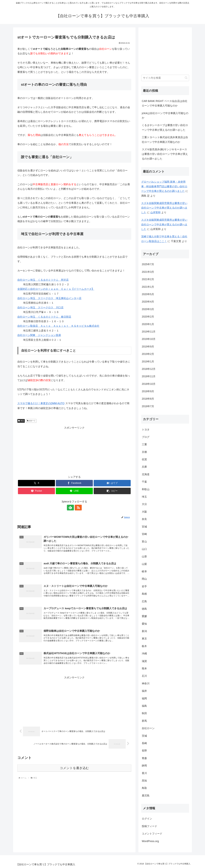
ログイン (147, 819)
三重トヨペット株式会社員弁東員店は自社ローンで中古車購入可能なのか (165, 140)
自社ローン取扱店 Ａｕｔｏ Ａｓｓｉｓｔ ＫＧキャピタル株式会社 (58, 326)
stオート (31, 421)
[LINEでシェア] (74, 491)
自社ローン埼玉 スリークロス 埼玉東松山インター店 (49, 298)
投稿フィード (149, 826)
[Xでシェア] (36, 483)
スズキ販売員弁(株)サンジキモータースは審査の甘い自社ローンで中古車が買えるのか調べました (165, 154)
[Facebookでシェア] (74, 483)
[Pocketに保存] (36, 491)
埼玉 (21, 421)
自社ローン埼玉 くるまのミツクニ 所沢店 (43, 280)
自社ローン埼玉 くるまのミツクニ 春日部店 (44, 317)
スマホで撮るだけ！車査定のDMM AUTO (41, 403)
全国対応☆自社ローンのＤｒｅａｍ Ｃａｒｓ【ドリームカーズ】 (56, 289)
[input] (165, 78)
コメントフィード (152, 834)
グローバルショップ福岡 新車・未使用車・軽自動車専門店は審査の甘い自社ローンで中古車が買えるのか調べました (164, 186)
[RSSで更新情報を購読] (78, 508)
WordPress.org (150, 841)
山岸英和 (155, 212)
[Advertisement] (74, 450)
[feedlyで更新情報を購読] (71, 508)
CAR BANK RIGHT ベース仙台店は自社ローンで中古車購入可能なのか (165, 103)
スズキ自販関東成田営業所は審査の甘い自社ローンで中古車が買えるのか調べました (164, 208)
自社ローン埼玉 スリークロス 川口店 (40, 308)
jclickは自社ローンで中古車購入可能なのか (165, 115)
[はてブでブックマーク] (112, 483)
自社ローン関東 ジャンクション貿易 (39, 335)
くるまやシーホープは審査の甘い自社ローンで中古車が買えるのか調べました (165, 127)
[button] (112, 491)
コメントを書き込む (74, 768)
